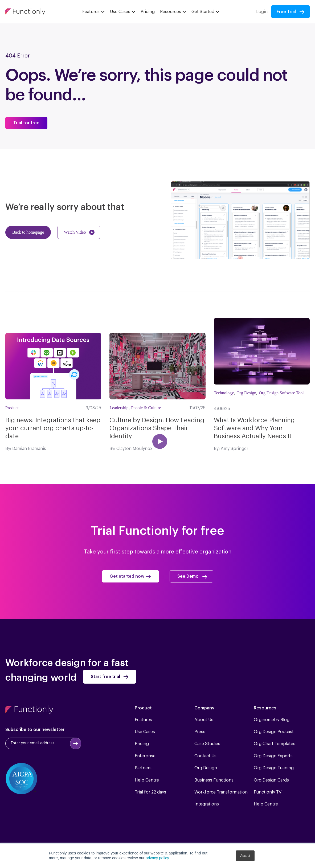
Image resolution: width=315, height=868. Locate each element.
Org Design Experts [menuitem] (273, 756)
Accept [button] (245, 856)
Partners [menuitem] (143, 768)
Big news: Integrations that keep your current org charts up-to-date (53, 428)
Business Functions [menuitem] (214, 780)
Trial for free (26, 123)
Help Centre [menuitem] (147, 780)
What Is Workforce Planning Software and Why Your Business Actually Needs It (254, 428)
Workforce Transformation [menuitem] (221, 792)
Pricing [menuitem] (142, 744)
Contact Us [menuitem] (205, 756)
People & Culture (146, 408)
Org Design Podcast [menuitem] (274, 732)
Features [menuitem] (143, 720)
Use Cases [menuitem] (145, 732)
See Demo (188, 576)
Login (262, 12)
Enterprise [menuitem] (145, 756)
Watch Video (75, 232)
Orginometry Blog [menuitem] (272, 720)
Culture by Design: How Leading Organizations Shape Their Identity (157, 428)
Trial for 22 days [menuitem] (150, 792)
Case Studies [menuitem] (207, 744)
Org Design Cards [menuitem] (271, 780)
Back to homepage (28, 232)
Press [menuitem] (200, 732)
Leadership (119, 408)
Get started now (127, 576)
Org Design (246, 393)
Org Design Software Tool (281, 393)
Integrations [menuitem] (207, 804)
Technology (224, 393)
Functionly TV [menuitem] (268, 792)
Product (12, 408)
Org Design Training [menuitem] (274, 768)
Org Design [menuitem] (206, 768)
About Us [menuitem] (204, 720)
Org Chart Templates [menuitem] (275, 744)
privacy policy (157, 858)
